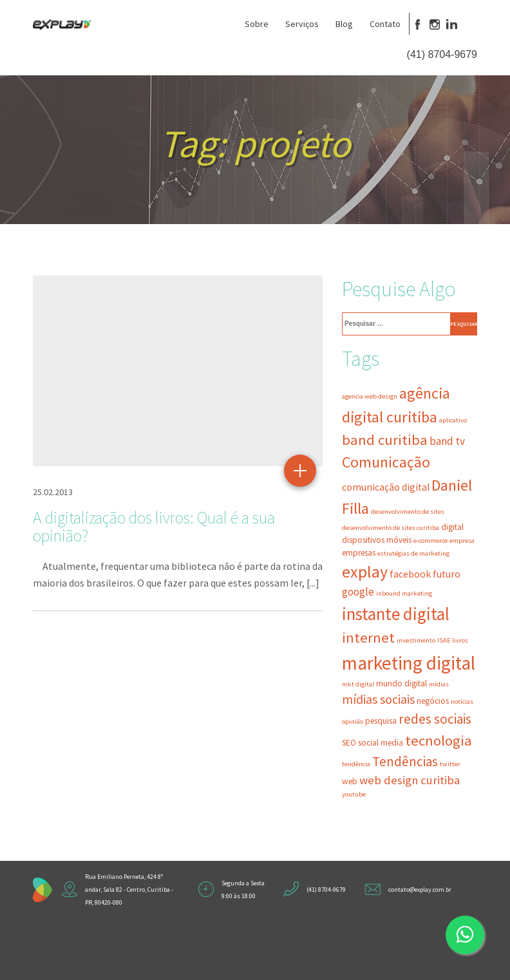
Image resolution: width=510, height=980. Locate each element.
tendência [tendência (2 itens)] (356, 764)
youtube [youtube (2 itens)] (354, 794)
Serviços (302, 24)
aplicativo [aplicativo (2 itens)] (453, 420)
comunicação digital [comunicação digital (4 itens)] (386, 487)
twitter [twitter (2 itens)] (450, 764)
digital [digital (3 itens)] (452, 527)
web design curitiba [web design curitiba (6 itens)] (410, 780)
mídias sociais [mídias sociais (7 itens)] (378, 699)
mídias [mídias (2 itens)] (439, 684)
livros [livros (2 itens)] (460, 640)
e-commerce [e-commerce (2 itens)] (430, 541)
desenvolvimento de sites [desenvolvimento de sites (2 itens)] (408, 512)
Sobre (257, 24)
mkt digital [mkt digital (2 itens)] (358, 684)
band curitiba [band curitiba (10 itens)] (385, 440)
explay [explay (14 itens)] (365, 572)
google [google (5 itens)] (358, 592)
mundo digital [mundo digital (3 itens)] (401, 683)
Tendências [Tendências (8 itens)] (405, 761)
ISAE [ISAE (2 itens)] (444, 640)
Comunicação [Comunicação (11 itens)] (386, 462)
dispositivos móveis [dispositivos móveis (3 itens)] (377, 540)
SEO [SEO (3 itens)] (349, 743)
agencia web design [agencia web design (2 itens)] (370, 396)
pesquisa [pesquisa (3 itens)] (381, 721)
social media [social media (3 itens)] (381, 743)
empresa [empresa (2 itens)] (462, 541)
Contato (385, 24)
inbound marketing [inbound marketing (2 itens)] (404, 593)
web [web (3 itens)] (350, 781)
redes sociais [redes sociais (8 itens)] (435, 719)
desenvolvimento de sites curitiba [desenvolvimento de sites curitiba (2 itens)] (391, 528)
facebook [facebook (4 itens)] (410, 574)
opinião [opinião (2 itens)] (353, 721)
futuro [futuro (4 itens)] (447, 574)
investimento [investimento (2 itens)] (416, 640)
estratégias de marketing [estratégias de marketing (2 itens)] (413, 553)
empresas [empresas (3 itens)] (359, 553)
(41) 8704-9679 (442, 54)
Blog (344, 24)
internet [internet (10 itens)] (368, 637)
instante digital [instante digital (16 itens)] (396, 614)
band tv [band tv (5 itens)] (447, 441)
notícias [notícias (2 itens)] (462, 702)
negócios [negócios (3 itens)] (433, 701)
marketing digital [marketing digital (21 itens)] (409, 663)
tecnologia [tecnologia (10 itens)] (439, 740)
